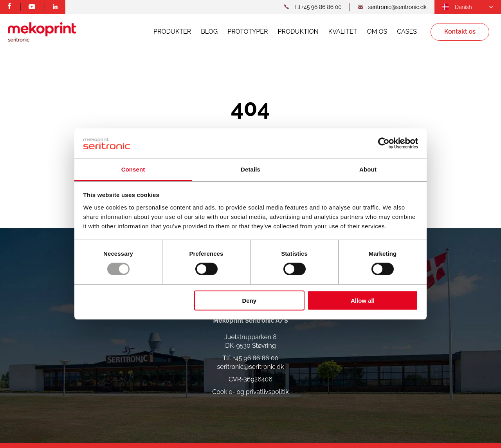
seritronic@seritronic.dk (251, 367)
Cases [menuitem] (407, 32)
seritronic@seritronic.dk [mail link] (397, 7)
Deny (249, 300)
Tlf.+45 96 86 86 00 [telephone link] (318, 7)
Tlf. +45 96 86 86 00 (251, 358)
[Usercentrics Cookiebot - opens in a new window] (384, 143)
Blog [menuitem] (209, 32)
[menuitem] (457, 7)
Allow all (363, 300)
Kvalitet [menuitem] (343, 32)
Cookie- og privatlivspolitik (250, 392)
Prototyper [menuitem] (248, 32)
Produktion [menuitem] (298, 32)
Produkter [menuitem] (172, 32)
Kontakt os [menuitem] (460, 32)
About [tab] (368, 169)
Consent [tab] (133, 169)
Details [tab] (250, 169)
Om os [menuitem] (377, 32)
